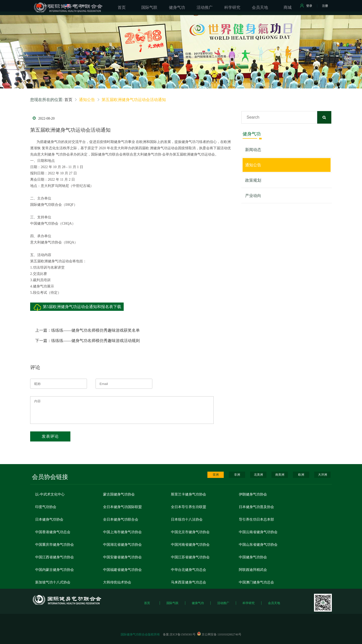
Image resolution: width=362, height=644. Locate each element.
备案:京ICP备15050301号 (179, 634)
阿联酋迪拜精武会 (253, 570)
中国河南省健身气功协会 (190, 545)
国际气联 (172, 603)
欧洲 (301, 475)
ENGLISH (75, 6)
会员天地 (274, 603)
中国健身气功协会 (253, 557)
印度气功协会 (46, 507)
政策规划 (253, 180)
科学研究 (249, 603)
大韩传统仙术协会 (117, 582)
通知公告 (253, 165)
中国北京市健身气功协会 (190, 532)
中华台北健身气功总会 (189, 570)
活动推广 (223, 603)
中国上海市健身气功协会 (122, 532)
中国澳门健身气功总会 (256, 582)
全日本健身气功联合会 (121, 519)
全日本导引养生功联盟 (189, 507)
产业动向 (253, 196)
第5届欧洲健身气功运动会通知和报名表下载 (82, 307)
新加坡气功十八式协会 (53, 582)
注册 (325, 6)
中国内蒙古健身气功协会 (55, 570)
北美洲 (258, 475)
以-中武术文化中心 (50, 494)
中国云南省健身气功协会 (258, 532)
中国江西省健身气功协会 (55, 557)
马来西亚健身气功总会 (189, 582)
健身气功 (198, 603)
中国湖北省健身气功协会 (122, 545)
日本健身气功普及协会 (256, 507)
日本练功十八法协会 (187, 519)
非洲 (237, 475)
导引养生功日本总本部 (256, 519)
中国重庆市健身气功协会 (55, 545)
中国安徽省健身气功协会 (122, 557)
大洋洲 (323, 475)
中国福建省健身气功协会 (122, 570)
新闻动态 (253, 150)
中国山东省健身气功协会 (258, 545)
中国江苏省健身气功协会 (190, 557)
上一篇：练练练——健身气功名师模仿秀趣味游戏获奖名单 (87, 330)
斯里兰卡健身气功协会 (189, 494)
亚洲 (216, 475)
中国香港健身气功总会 (53, 532)
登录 (306, 6)
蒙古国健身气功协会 (119, 494)
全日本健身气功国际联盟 (122, 507)
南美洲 (280, 475)
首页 (68, 100)
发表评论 (50, 436)
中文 (43, 6)
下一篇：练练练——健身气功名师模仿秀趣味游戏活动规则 (87, 341)
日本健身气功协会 (49, 519)
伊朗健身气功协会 (253, 494)
